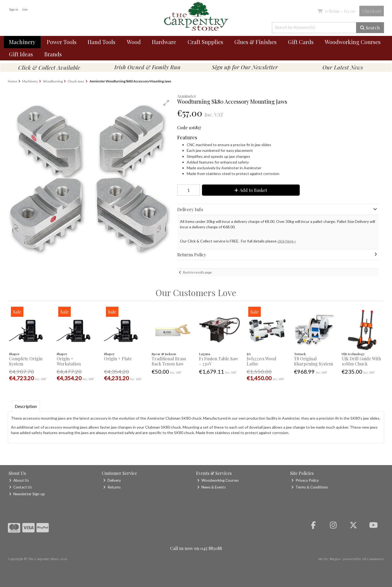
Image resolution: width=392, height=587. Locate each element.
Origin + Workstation (69, 361)
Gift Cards (301, 42)
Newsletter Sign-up (27, 494)
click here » (287, 241)
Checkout (372, 11)
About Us (19, 480)
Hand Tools (102, 42)
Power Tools (62, 42)
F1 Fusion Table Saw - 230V (219, 361)
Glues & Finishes (255, 42)
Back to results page (197, 272)
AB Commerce (373, 559)
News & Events (211, 487)
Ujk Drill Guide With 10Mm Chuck (361, 361)
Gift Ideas (21, 54)
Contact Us (20, 487)
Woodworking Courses (353, 42)
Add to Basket (251, 190)
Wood (134, 42)
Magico (335, 559)
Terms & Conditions (310, 487)
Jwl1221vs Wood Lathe (261, 361)
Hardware (164, 42)
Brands (53, 54)
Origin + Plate (118, 359)
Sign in (14, 9)
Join (25, 9)
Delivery (112, 480)
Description (26, 406)
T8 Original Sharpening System (313, 361)
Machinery (22, 42)
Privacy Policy (305, 480)
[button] (166, 103)
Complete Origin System (26, 361)
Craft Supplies (205, 42)
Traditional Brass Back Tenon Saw (169, 361)
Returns (112, 487)
